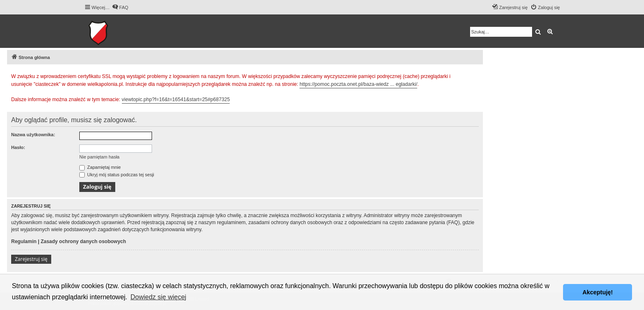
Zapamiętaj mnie (100, 167)
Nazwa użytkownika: (33, 135)
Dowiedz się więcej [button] (158, 297)
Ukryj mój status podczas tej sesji (117, 175)
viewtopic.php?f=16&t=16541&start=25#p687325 (176, 99)
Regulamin (24, 241)
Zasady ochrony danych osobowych (83, 241)
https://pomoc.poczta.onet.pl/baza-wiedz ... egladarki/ (358, 84)
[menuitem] (120, 7)
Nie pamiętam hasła (99, 157)
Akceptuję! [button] (598, 292)
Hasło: (18, 147)
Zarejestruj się (31, 259)
